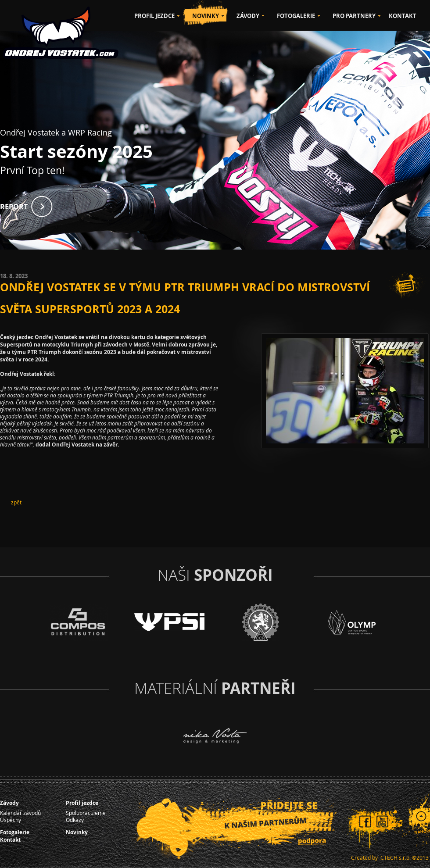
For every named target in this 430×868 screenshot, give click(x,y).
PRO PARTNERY (354, 16)
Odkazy (75, 820)
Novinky (77, 832)
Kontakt (10, 840)
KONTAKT (403, 16)
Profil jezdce (82, 803)
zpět (16, 502)
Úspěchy (11, 820)
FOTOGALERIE (296, 16)
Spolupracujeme (86, 813)
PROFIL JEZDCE (154, 16)
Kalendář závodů (20, 813)
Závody (9, 803)
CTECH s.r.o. (396, 857)
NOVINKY (206, 16)
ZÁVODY (248, 16)
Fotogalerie (15, 832)
